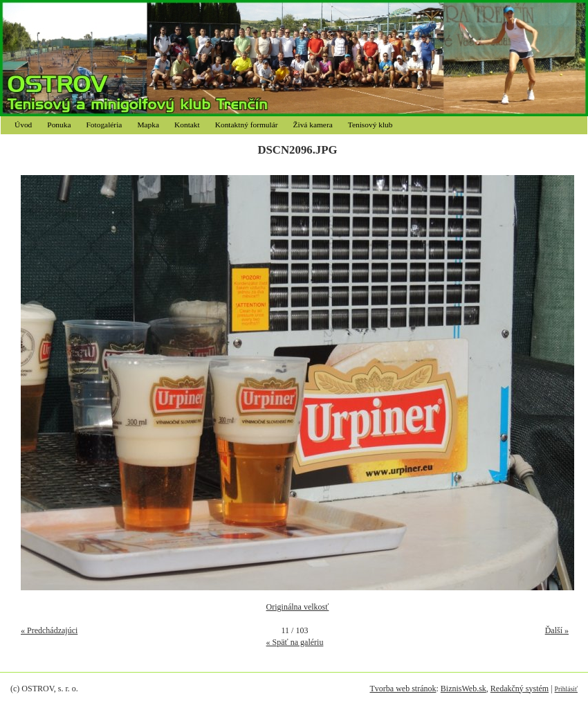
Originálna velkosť (298, 607)
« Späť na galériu (295, 642)
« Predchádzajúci (49, 630)
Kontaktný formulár (247, 125)
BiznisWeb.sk (463, 689)
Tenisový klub (370, 125)
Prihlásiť (566, 689)
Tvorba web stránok (403, 689)
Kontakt (187, 125)
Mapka (148, 125)
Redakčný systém (520, 689)
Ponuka (59, 125)
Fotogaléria (104, 125)
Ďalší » (557, 630)
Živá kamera (313, 125)
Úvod (23, 125)
